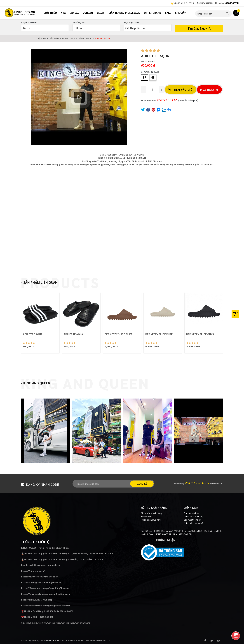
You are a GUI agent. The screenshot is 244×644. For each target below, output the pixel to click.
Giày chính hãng (83, 623)
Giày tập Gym (40, 623)
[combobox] (45, 28)
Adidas (75, 13)
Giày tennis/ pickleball (124, 13)
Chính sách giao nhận (194, 523)
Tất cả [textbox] (27, 28)
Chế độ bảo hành (192, 513)
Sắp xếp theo (131, 22)
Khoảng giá (79, 22)
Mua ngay (209, 90)
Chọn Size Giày (29, 22)
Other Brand (152, 13)
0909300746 (232, 3)
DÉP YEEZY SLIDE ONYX (200, 334)
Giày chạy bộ (27, 623)
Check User (205, 3)
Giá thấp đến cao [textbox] (136, 28)
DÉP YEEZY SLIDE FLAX (118, 334)
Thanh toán (147, 516)
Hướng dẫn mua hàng (151, 520)
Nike (64, 13)
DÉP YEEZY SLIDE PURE (159, 334)
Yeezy (101, 13)
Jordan (88, 13)
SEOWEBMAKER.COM (100, 640)
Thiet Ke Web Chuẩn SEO (73, 640)
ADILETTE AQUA (33, 334)
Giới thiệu (50, 13)
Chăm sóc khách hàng (151, 513)
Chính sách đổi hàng (193, 516)
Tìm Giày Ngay (199, 28)
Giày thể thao (68, 623)
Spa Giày (181, 13)
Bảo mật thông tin (193, 520)
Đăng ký (142, 484)
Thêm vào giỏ (180, 90)
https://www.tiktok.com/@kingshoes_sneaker (46, 605)
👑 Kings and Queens (182, 3)
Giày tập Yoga (54, 623)
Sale (168, 13)
